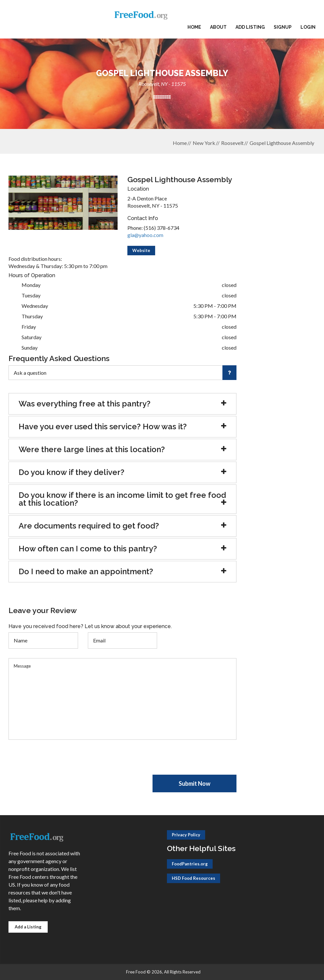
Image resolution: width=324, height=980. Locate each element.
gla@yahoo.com (145, 235)
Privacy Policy (186, 835)
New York (204, 143)
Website (141, 250)
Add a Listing (28, 927)
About (218, 27)
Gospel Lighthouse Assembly (282, 143)
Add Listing (250, 27)
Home (194, 27)
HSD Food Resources (194, 878)
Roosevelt (232, 143)
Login (308, 27)
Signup (283, 27)
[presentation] (58, 762)
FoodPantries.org (190, 864)
